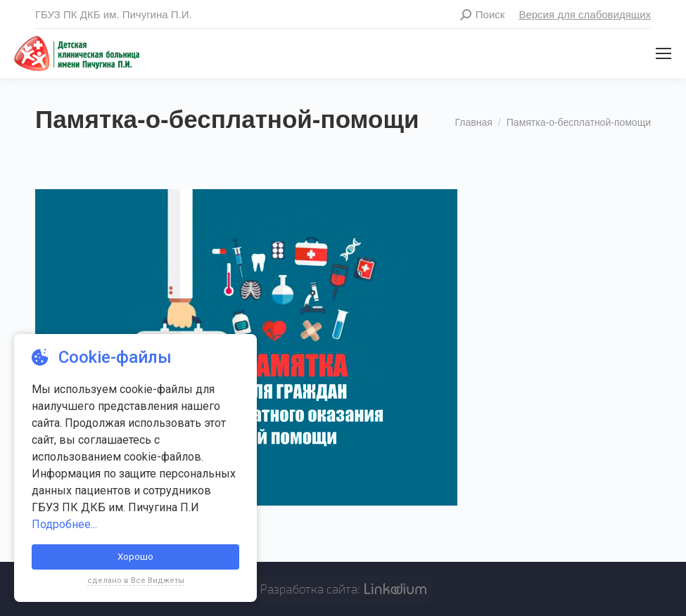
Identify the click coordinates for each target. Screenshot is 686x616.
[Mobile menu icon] (663, 53)
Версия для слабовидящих (585, 14)
